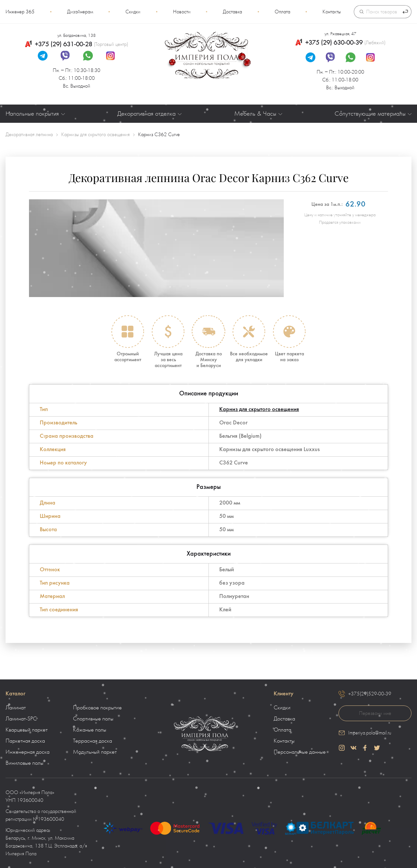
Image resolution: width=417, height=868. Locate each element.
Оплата (282, 12)
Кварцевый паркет (27, 730)
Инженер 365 (20, 12)
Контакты (332, 12)
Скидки (133, 12)
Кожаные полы (90, 730)
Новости (182, 12)
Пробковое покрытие (97, 708)
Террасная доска (93, 741)
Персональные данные (300, 752)
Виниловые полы (24, 763)
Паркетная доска (25, 741)
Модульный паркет (95, 752)
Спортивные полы (93, 719)
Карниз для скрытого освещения (259, 410)
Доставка (232, 12)
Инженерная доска (28, 752)
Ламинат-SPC (21, 719)
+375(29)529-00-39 (370, 694)
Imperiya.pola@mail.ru (370, 733)
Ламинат (16, 708)
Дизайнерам (80, 12)
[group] (156, 248)
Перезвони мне (375, 713)
